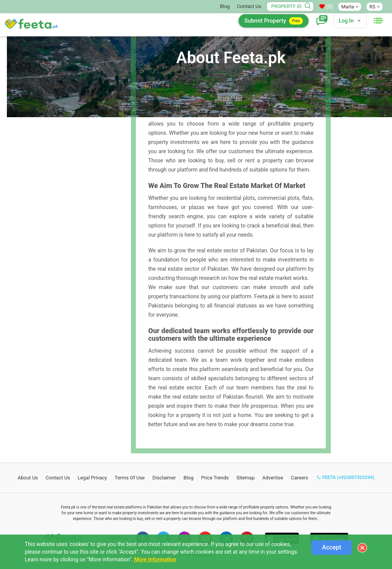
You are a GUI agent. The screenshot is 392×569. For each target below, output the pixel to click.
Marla (350, 7)
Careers (300, 478)
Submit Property (274, 21)
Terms (130, 478)
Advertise (273, 478)
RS (375, 7)
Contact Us (249, 6)
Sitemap (245, 478)
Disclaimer (164, 478)
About (28, 478)
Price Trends (215, 478)
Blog (225, 6)
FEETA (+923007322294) (346, 477)
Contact (58, 478)
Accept (332, 547)
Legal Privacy (92, 478)
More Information (155, 559)
